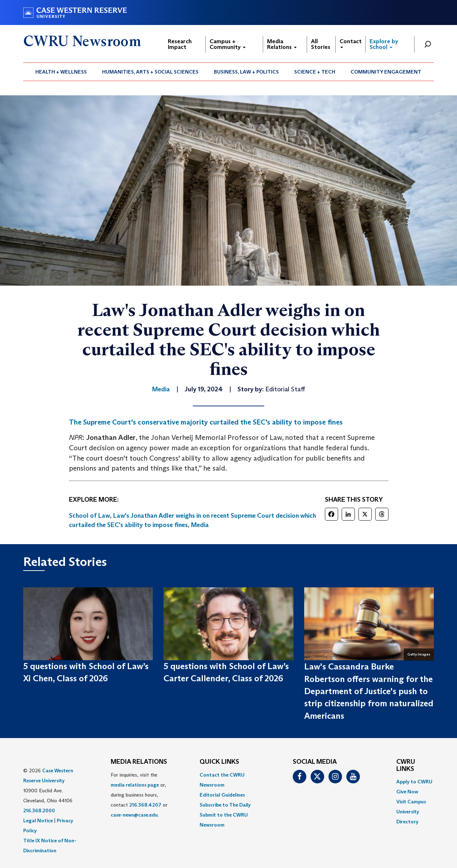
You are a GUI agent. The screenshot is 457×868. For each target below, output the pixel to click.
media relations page (135, 785)
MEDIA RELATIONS (139, 762)
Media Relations (282, 44)
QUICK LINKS (219, 762)
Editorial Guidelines (222, 795)
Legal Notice (38, 821)
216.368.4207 (145, 805)
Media (200, 525)
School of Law (89, 516)
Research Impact (180, 44)
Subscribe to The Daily (225, 805)
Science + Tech (315, 72)
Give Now (407, 792)
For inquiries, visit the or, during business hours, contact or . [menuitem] (139, 795)
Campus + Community (228, 44)
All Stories (321, 44)
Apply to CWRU (414, 782)
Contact (351, 43)
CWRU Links (406, 766)
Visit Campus (411, 802)
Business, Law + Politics (246, 72)
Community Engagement (386, 72)
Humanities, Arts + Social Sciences (150, 72)
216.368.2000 (39, 811)
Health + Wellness (61, 72)
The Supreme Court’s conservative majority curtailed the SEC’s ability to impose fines (206, 422)
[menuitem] (61, 72)
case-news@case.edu (134, 815)
